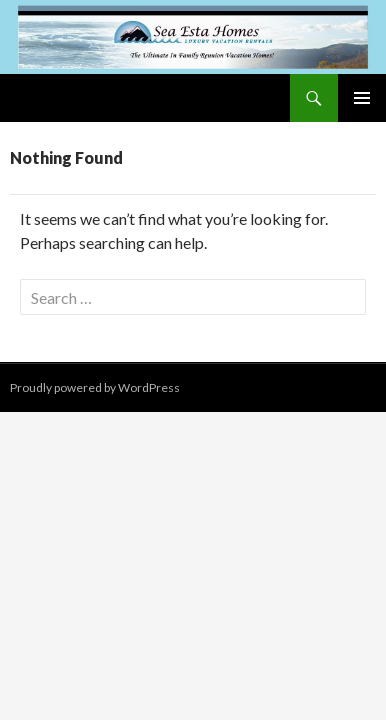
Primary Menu (362, 98)
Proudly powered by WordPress (95, 387)
